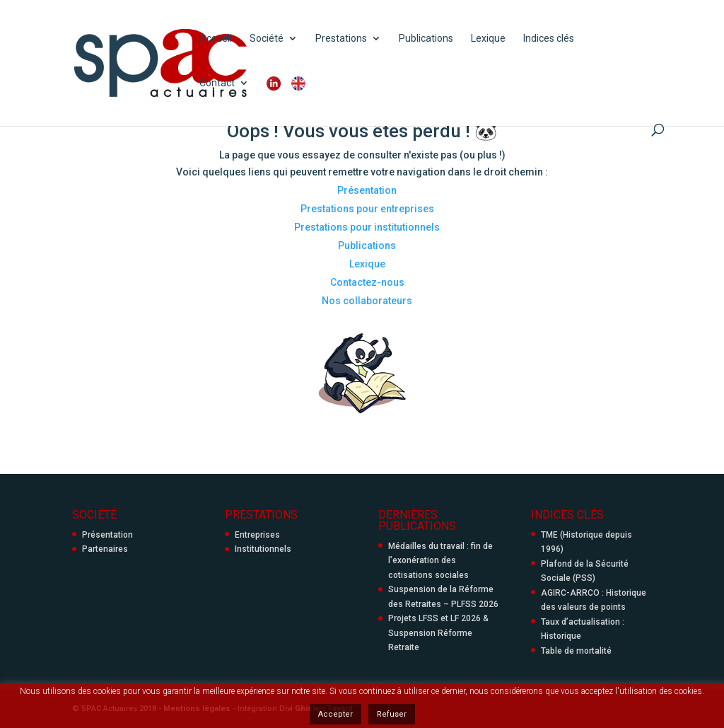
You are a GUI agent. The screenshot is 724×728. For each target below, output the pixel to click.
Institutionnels (263, 549)
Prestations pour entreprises (367, 209)
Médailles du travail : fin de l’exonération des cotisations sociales (440, 561)
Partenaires (105, 549)
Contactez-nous (367, 282)
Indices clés (549, 39)
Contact (217, 83)
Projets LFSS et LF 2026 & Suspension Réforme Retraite (438, 633)
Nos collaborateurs (367, 301)
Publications (426, 39)
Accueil (216, 39)
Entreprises (257, 535)
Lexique (488, 39)
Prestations (341, 39)
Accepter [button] (335, 714)
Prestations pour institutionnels (367, 227)
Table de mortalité (576, 651)
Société (267, 39)
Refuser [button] (392, 714)
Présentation (367, 190)
